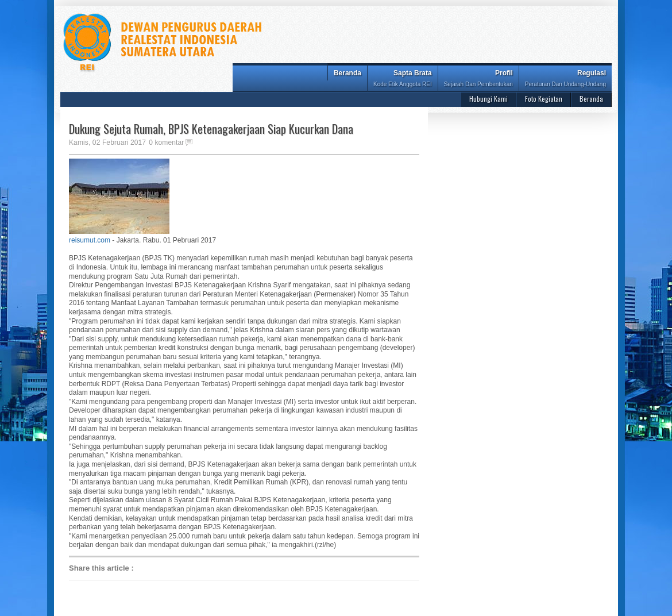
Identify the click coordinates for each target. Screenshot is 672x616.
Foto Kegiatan (544, 99)
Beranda (347, 73)
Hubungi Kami (488, 99)
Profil (478, 80)
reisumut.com (90, 240)
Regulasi (565, 80)
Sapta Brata (403, 80)
